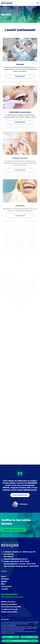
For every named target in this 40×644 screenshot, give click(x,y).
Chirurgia (20, 65)
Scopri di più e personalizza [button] (20, 641)
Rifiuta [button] (11, 637)
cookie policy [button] (13, 625)
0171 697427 (9, 557)
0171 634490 (9, 554)
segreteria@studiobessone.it (16, 559)
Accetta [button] (29, 637)
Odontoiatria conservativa (20, 113)
